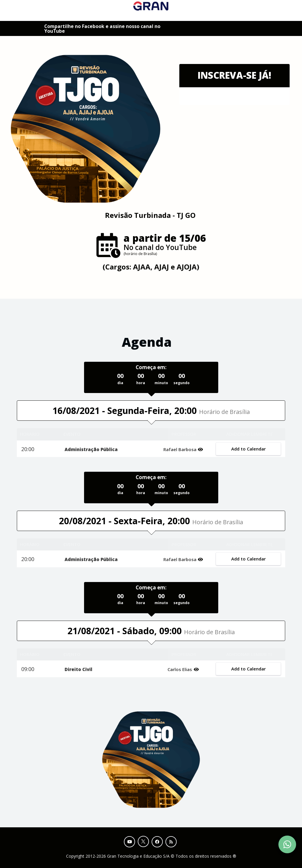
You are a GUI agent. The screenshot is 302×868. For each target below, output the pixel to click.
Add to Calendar (248, 449)
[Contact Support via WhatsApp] (287, 844)
